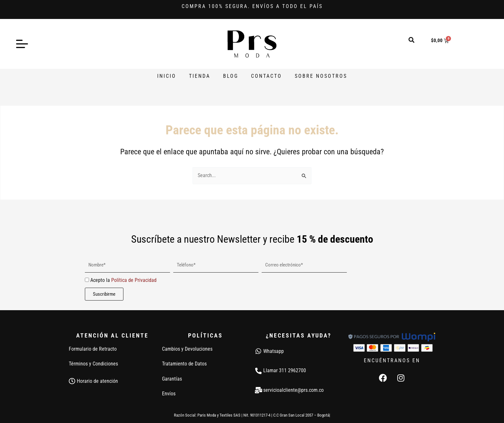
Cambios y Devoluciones (187, 349)
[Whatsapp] (258, 351)
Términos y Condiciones (93, 364)
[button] (412, 40)
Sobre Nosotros (321, 76)
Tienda (200, 76)
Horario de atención (97, 381)
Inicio (167, 76)
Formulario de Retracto (93, 349)
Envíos (169, 394)
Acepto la (123, 280)
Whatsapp (274, 351)
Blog (231, 76)
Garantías (172, 379)
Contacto (266, 76)
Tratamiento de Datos (184, 364)
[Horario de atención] (72, 381)
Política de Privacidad (134, 280)
